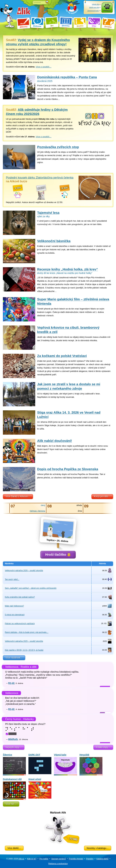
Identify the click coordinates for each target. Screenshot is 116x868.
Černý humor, (13, 719)
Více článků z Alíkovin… (18, 496)
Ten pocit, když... (12, 579)
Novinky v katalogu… (98, 848)
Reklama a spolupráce (58, 864)
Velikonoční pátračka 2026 (24, 571)
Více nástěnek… (14, 658)
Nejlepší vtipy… (14, 747)
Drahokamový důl (14, 788)
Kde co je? (32, 859)
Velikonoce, (12, 667)
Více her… (11, 804)
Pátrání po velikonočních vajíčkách (20, 624)
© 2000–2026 (15, 859)
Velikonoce (12, 693)
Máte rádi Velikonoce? (14, 606)
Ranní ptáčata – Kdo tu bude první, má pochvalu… (27, 632)
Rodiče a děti (29, 667)
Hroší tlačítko (58, 555)
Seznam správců (59, 859)
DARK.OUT (40, 764)
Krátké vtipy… (103, 747)
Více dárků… (14, 848)
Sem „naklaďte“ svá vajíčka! (31, 588)
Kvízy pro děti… (102, 496)
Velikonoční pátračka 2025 (24, 641)
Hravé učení (40, 788)
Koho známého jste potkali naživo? (20, 597)
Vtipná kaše (65, 764)
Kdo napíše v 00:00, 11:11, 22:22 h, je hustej (24, 650)
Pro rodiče (44, 859)
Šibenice (14, 764)
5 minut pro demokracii (15, 615)
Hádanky (28, 719)
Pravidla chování (76, 859)
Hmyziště (91, 764)
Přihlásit (107, 11)
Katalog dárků (102, 859)
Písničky (90, 859)
